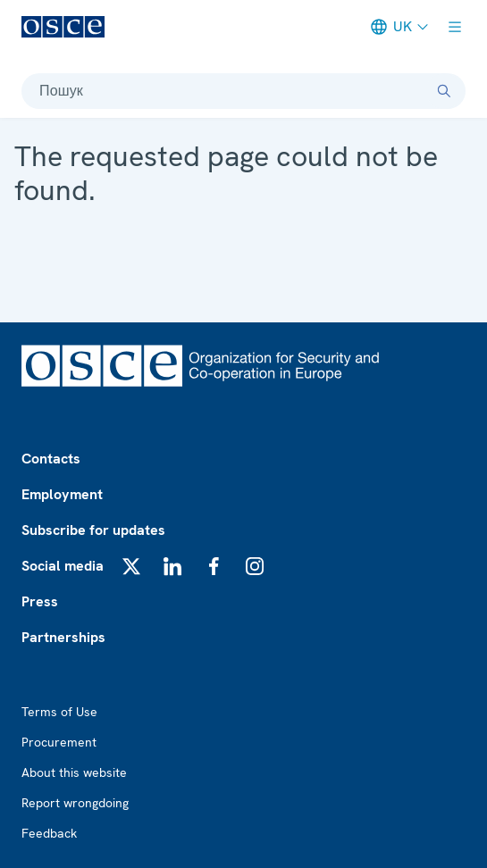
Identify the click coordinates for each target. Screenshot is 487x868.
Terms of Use (59, 712)
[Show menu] (455, 27)
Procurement (59, 742)
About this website (74, 772)
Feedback (49, 833)
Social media (63, 566)
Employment (62, 494)
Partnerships (63, 637)
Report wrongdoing (75, 803)
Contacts (51, 459)
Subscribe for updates (93, 530)
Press (40, 601)
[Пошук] (444, 91)
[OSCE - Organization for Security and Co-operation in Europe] (63, 27)
